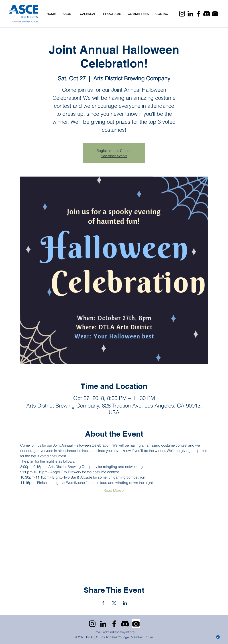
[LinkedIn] (190, 14)
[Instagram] (182, 14)
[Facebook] (198, 14)
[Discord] (207, 14)
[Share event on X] (114, 603)
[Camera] (215, 14)
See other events (114, 156)
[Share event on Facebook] (103, 603)
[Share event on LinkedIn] (125, 603)
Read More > (114, 490)
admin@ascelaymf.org (119, 632)
